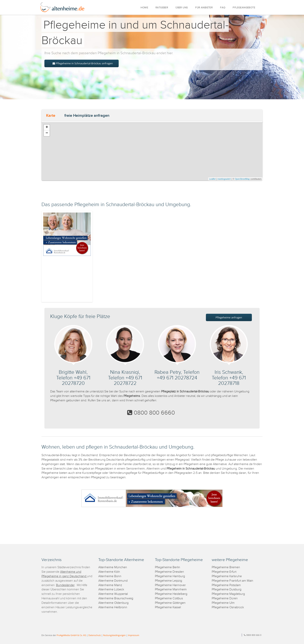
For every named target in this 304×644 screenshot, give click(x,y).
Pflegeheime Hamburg (170, 576)
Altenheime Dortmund (113, 581)
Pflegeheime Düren (225, 598)
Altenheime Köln (109, 572)
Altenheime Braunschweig (116, 598)
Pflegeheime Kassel (168, 607)
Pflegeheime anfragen (229, 317)
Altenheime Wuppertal (113, 594)
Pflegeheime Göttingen (170, 603)
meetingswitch (224, 179)
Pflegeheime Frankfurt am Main (232, 581)
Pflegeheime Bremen (226, 567)
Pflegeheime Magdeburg (228, 594)
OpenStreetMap (242, 179)
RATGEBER (162, 8)
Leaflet (212, 179)
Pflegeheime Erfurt (224, 572)
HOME (144, 8)
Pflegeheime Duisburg (227, 590)
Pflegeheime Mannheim (171, 590)
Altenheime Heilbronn (113, 607)
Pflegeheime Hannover (170, 585)
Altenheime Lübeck (111, 590)
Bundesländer (65, 585)
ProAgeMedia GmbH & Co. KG (71, 635)
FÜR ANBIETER (204, 8)
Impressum (134, 635)
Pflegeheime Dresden (169, 572)
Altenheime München (113, 567)
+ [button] (47, 127)
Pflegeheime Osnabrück (228, 607)
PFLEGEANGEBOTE (244, 8)
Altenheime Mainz (110, 585)
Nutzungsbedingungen (114, 635)
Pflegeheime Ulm (223, 603)
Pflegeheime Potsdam (226, 585)
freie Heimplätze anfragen (87, 116)
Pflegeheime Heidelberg (171, 594)
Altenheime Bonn (110, 576)
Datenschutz (95, 635)
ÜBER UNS (182, 8)
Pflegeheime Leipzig (168, 581)
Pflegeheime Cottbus (169, 598)
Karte (51, 116)
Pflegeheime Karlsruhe (227, 576)
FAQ (223, 8)
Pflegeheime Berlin (168, 567)
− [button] (47, 133)
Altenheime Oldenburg (113, 603)
